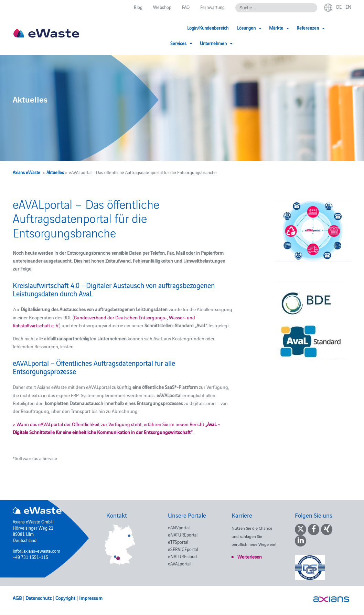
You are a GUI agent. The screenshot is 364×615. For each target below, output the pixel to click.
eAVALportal (179, 563)
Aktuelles (55, 172)
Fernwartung (212, 7)
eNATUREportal (183, 534)
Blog (138, 7)
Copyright (65, 598)
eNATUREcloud (182, 556)
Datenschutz (39, 598)
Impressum (91, 598)
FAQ (186, 7)
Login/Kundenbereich (158, 28)
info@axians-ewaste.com (36, 551)
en (348, 7)
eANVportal (179, 527)
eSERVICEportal (183, 549)
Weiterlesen (250, 556)
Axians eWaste (26, 172)
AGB (17, 598)
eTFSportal (178, 542)
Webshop (162, 7)
